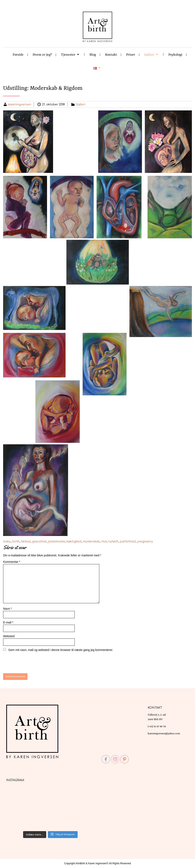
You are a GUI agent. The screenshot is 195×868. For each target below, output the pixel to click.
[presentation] (31, 663)
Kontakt (111, 55)
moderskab (91, 541)
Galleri (149, 55)
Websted (9, 636)
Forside (18, 55)
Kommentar (12, 562)
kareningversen (20, 104)
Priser (131, 55)
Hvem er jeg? (42, 55)
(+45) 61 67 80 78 (157, 727)
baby (7, 541)
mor (104, 541)
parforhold (128, 541)
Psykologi (175, 55)
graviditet (39, 541)
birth (16, 541)
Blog (93, 55)
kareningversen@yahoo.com (164, 734)
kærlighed (74, 541)
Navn (7, 609)
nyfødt (113, 541)
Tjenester (68, 55)
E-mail (8, 622)
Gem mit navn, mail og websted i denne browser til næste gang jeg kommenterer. (61, 650)
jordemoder (57, 541)
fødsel (26, 541)
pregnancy (145, 541)
